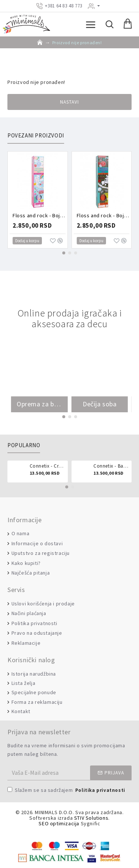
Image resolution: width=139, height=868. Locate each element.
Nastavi (69, 102)
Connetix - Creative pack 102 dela (47, 466)
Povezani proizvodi (36, 136)
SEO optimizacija (59, 824)
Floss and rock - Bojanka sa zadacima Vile (39, 215)
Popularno (24, 445)
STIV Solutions (91, 818)
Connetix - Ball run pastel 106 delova (111, 466)
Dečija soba (100, 404)
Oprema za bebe (39, 404)
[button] (64, 253)
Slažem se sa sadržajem (67, 791)
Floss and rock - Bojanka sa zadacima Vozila (103, 215)
